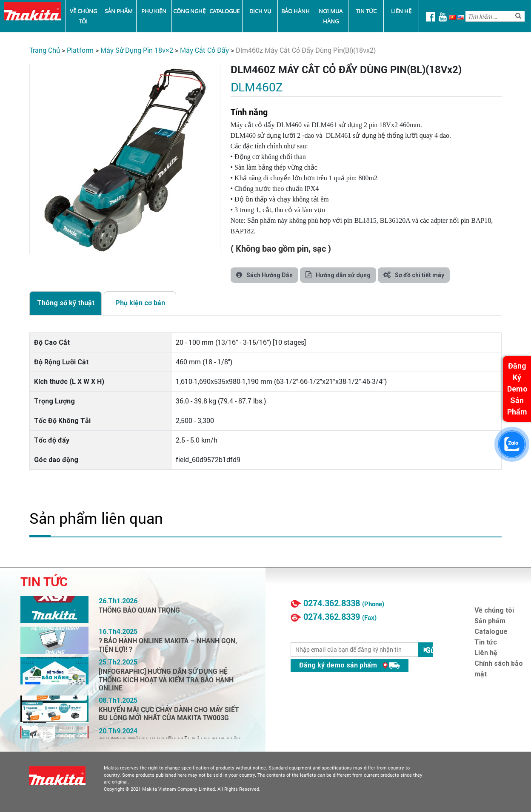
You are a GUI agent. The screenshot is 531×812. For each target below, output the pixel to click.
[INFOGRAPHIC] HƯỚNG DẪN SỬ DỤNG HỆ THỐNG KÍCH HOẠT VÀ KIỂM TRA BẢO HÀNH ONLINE (166, 680)
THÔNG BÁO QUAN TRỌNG (139, 610)
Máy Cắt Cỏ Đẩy (204, 50)
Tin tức (366, 11)
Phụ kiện (154, 11)
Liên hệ (401, 11)
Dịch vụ (260, 11)
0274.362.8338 (332, 603)
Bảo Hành (295, 11)
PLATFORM (80, 50)
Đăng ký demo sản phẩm (350, 665)
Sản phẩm (119, 11)
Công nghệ (189, 11)
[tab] (66, 303)
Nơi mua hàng (331, 16)
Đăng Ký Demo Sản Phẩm (517, 389)
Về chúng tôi (83, 16)
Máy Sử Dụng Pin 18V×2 (137, 50)
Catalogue (224, 11)
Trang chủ (45, 50)
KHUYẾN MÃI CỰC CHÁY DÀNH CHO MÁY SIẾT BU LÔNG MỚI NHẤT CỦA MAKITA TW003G (169, 714)
